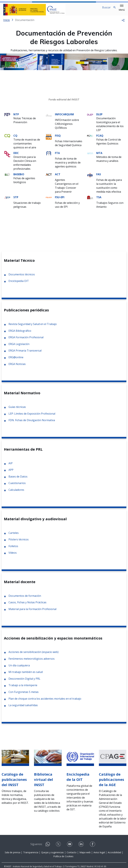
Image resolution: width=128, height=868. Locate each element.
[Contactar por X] (59, 848)
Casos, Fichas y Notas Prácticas (27, 605)
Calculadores (16, 492)
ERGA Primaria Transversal (25, 353)
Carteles (14, 535)
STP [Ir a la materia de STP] (16, 200)
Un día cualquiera (19, 668)
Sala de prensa (13, 855)
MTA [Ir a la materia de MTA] (99, 156)
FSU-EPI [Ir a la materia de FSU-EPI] (60, 200)
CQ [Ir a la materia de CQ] (15, 138)
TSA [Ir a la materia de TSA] (99, 200)
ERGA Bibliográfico (20, 333)
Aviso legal (99, 855)
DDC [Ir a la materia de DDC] (16, 156)
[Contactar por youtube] (70, 848)
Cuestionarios (17, 486)
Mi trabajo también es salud (26, 675)
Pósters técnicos (19, 542)
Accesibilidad (114, 855)
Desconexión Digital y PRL (24, 681)
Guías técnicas (17, 410)
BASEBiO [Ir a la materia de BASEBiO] (19, 177)
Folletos (13, 549)
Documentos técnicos (22, 277)
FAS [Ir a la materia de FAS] (99, 177)
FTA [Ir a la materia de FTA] (57, 156)
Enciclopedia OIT (19, 284)
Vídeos (13, 555)
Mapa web (85, 855)
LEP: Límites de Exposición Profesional (32, 416)
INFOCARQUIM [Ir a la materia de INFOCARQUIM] (64, 117)
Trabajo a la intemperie (23, 688)
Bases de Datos (18, 479)
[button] (122, 8)
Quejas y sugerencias (52, 855)
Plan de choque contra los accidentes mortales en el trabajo (45, 701)
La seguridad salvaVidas (23, 708)
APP (11, 472)
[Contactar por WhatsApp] (48, 848)
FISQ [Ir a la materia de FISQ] (58, 138)
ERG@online (16, 360)
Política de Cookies (63, 859)
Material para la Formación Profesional (32, 612)
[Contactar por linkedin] (81, 848)
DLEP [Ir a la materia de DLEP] (99, 117)
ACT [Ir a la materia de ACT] (58, 177)
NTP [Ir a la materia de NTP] (16, 117)
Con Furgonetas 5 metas (24, 695)
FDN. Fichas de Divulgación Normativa (32, 423)
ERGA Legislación (19, 347)
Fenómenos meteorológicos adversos (32, 661)
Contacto (72, 855)
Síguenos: (36, 847)
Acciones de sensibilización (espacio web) (34, 655)
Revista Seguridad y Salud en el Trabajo (33, 327)
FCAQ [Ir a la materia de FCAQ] (100, 138)
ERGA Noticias (17, 367)
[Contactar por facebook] (93, 848)
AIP (11, 466)
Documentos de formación (25, 598)
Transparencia (31, 855)
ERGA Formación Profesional (26, 340)
